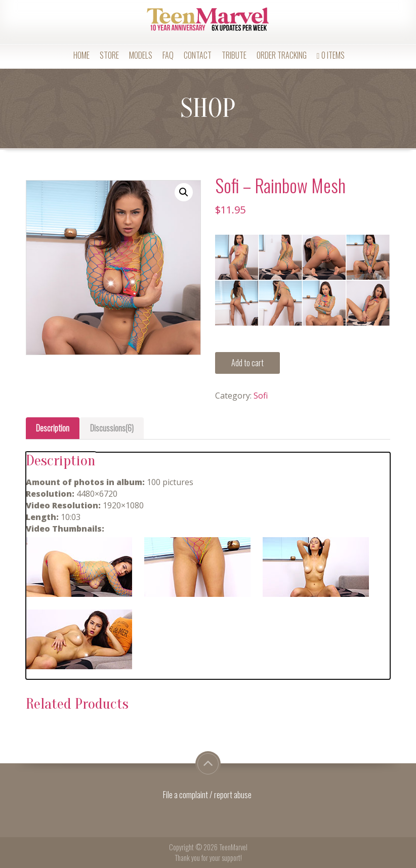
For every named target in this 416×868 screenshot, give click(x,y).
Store (109, 55)
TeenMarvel (233, 847)
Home (81, 55)
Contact (198, 55)
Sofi (261, 396)
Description (53, 428)
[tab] (53, 428)
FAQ (168, 55)
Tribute (234, 55)
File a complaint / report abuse (208, 795)
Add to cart (247, 363)
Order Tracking (282, 55)
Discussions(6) (112, 428)
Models (141, 55)
